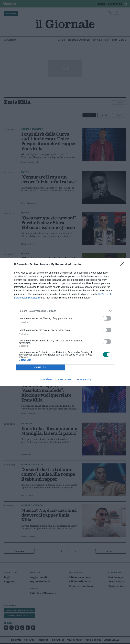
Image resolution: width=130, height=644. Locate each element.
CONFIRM (41, 367)
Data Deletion (46, 379)
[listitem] (65, 311)
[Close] (123, 265)
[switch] (107, 318)
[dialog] (65, 322)
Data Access (65, 379)
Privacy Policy (84, 379)
